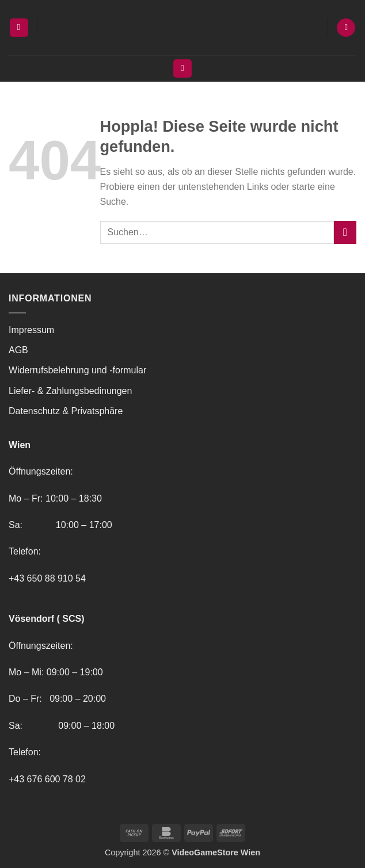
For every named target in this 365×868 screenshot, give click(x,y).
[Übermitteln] (345, 232)
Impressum (31, 330)
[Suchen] (182, 69)
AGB (18, 350)
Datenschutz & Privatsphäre (66, 411)
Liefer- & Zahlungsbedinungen (70, 391)
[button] (19, 28)
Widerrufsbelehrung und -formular (77, 370)
